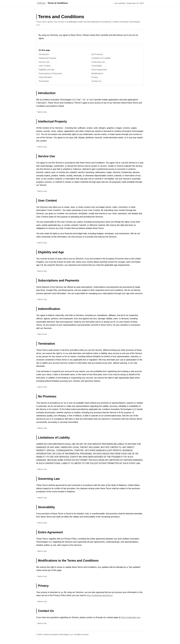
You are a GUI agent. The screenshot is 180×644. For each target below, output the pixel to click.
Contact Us (96, 81)
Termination (44, 81)
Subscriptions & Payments (50, 73)
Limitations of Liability (101, 58)
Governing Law (98, 62)
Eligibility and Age (46, 70)
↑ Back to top (41, 112)
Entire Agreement (99, 70)
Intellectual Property (47, 58)
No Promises (97, 54)
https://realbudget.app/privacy (99, 595)
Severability (97, 66)
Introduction (44, 54)
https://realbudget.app (131, 617)
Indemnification (45, 77)
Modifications (97, 73)
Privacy (95, 77)
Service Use (44, 62)
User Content (44, 66)
